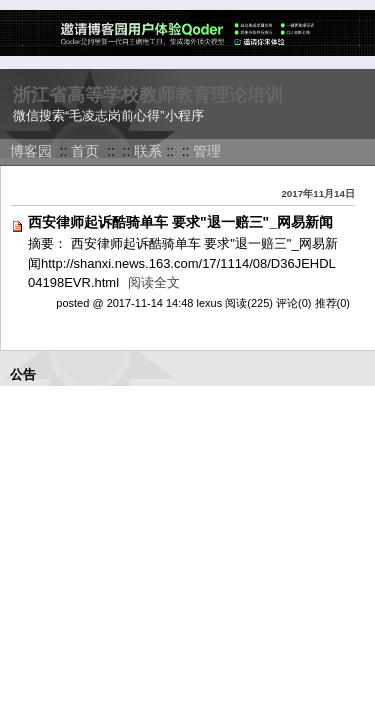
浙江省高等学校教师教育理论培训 (148, 95)
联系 (148, 151)
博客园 (31, 151)
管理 (207, 151)
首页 (85, 151)
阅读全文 (154, 282)
